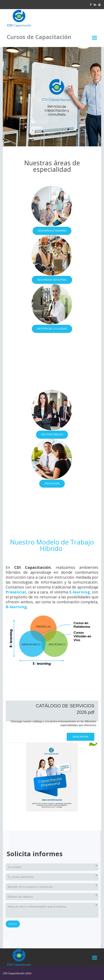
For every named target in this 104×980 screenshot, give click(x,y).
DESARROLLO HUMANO (52, 231)
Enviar (13, 924)
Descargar (81, 737)
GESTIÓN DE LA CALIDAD (52, 329)
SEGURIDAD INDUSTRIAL (52, 280)
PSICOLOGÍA (52, 484)
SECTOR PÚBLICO (52, 434)
